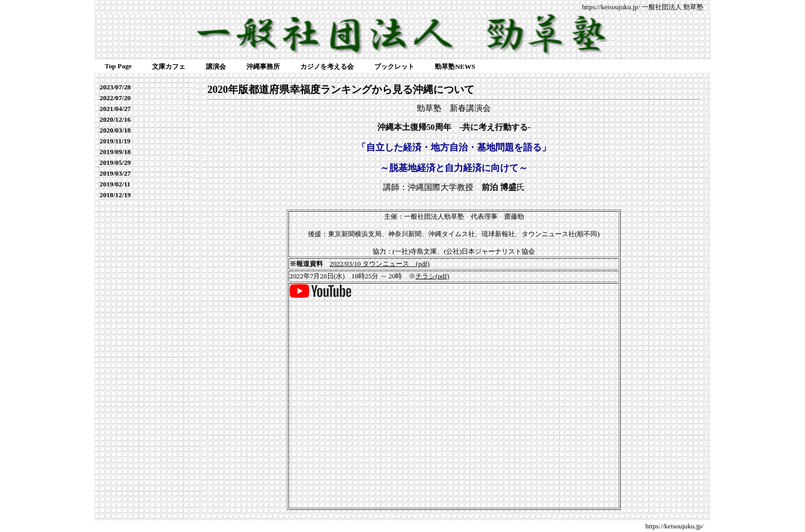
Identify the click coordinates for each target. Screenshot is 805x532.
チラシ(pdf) (432, 276)
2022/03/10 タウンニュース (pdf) (380, 264)
